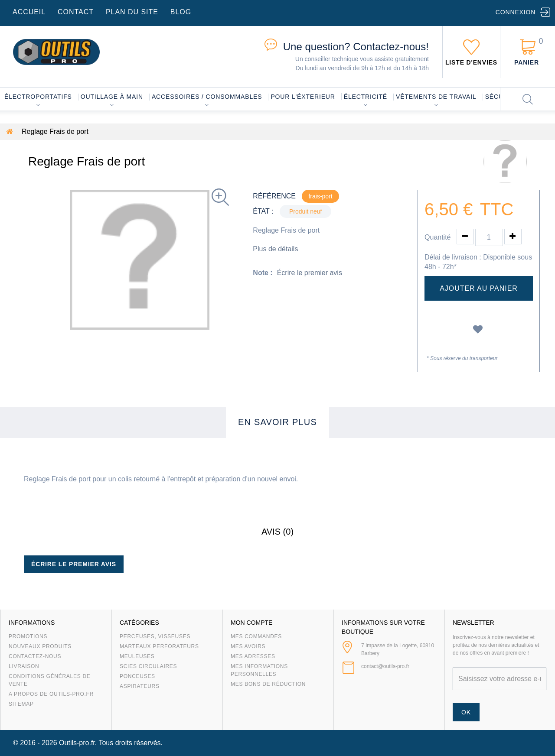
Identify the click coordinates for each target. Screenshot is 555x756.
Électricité (366, 97)
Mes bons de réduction (268, 684)
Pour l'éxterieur (303, 97)
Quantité (437, 237)
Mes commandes (256, 636)
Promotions (28, 636)
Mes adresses (253, 656)
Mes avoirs (248, 646)
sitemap (21, 704)
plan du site (132, 12)
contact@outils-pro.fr (385, 666)
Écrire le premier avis (310, 273)
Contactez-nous (35, 656)
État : (263, 211)
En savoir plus (277, 422)
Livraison (24, 666)
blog (181, 12)
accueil (29, 12)
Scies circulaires (148, 666)
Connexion (516, 12)
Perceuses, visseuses (155, 636)
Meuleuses (137, 656)
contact (76, 12)
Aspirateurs (140, 686)
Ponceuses (137, 676)
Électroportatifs (38, 97)
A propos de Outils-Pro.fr (51, 694)
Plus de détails (275, 249)
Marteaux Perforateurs (159, 646)
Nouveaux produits (40, 646)
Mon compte (251, 623)
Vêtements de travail (436, 97)
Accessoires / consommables (207, 97)
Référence (274, 196)
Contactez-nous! (356, 47)
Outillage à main (112, 97)
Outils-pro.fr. (78, 743)
